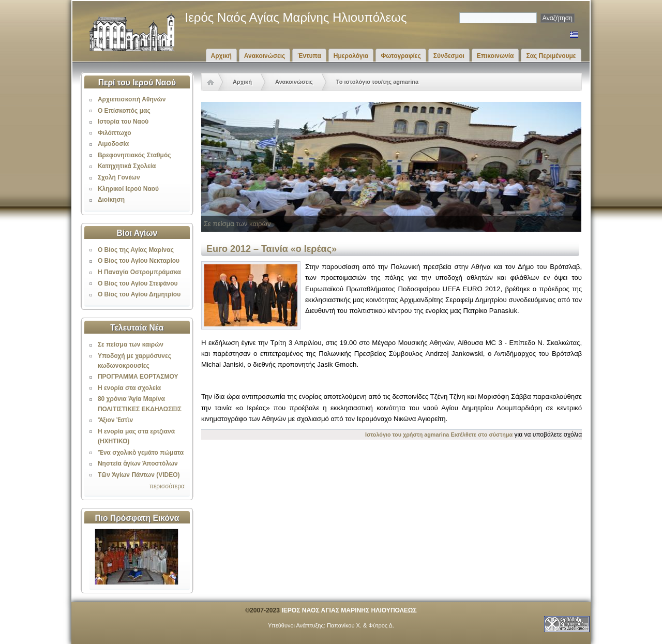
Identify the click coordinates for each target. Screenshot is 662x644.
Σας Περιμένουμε (551, 56)
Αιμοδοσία (113, 144)
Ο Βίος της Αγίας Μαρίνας (136, 250)
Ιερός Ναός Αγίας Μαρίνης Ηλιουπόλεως (296, 17)
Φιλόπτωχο (115, 133)
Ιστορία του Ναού (123, 122)
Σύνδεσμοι (449, 56)
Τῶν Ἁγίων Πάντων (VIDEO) (139, 475)
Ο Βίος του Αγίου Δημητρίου (139, 294)
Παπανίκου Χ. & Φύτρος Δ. (360, 625)
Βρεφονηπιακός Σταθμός (134, 155)
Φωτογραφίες (401, 56)
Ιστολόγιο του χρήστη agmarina (407, 435)
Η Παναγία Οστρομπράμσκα (139, 272)
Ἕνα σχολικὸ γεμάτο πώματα (141, 453)
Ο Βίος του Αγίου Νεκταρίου (139, 261)
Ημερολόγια (351, 56)
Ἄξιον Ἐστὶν (115, 420)
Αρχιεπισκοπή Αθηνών (132, 99)
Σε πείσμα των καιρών (131, 345)
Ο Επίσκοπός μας (124, 111)
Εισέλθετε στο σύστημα (482, 435)
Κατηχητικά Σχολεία (127, 166)
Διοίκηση (111, 200)
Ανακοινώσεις (265, 56)
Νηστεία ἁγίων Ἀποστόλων (138, 463)
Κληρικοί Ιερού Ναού (128, 189)
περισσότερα (167, 486)
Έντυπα (309, 56)
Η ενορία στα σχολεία (129, 388)
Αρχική (221, 56)
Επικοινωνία (495, 56)
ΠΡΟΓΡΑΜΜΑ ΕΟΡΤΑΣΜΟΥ (138, 377)
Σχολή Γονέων (119, 177)
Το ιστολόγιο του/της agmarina (377, 82)
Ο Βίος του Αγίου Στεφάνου (138, 283)
